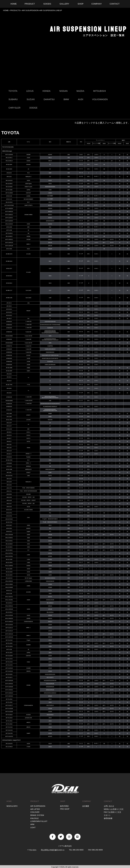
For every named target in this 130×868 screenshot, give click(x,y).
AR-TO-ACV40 (9, 730)
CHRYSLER (15, 108)
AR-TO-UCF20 (9, 662)
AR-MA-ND (9, 457)
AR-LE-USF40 (9, 563)
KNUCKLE (35, 818)
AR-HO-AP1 (9, 525)
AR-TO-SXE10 (9, 715)
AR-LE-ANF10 (9, 236)
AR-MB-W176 (9, 254)
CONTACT (108, 801)
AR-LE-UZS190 (9, 615)
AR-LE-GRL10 (9, 612)
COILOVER (35, 812)
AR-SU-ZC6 (9, 429)
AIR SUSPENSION (38, 806)
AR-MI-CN (9, 435)
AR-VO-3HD (9, 249)
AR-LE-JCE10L (9, 541)
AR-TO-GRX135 (9, 246)
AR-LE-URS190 (9, 535)
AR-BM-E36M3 (9, 401)
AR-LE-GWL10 (9, 161)
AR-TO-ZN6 (9, 649)
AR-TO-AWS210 (9, 212)
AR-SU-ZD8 (9, 227)
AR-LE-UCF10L (9, 553)
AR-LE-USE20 (9, 550)
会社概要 (86, 806)
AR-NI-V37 (9, 504)
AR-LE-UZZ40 (9, 575)
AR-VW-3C (9, 306)
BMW (66, 99)
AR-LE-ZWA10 (9, 747)
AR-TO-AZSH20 (9, 221)
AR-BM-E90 (9, 407)
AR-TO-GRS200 (9, 687)
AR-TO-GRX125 (9, 243)
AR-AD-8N (9, 374)
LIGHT (33, 827)
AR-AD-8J (9, 377)
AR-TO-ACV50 (9, 733)
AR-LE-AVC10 (9, 578)
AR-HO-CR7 (9, 510)
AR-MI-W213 (9, 276)
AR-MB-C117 (9, 291)
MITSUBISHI (100, 91)
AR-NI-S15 (9, 507)
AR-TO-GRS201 (9, 690)
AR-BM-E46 (9, 404)
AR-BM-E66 (9, 352)
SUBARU (13, 99)
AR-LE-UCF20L (9, 556)
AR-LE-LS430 (9, 559)
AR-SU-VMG (9, 420)
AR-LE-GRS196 (9, 609)
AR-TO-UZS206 (9, 712)
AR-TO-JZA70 (9, 653)
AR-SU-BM (9, 414)
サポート (107, 815)
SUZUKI (31, 99)
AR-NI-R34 (9, 494)
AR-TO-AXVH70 (9, 736)
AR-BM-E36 (9, 355)
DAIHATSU (49, 99)
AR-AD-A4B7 (9, 371)
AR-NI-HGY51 (9, 476)
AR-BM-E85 (9, 358)
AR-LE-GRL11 (9, 158)
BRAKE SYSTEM (37, 815)
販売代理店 (64, 806)
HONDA (47, 91)
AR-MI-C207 (9, 269)
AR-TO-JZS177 (9, 705)
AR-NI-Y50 (9, 488)
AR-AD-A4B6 (9, 368)
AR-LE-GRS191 (9, 606)
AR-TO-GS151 (9, 674)
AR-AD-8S (9, 389)
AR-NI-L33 (9, 451)
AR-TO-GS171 (9, 677)
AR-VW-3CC (9, 312)
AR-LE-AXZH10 (9, 224)
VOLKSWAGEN (100, 99)
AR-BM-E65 (9, 349)
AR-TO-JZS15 (9, 702)
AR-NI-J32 (9, 448)
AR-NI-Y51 (9, 491)
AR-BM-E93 (9, 328)
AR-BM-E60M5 (9, 343)
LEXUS (30, 91)
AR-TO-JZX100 (9, 625)
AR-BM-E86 (9, 361)
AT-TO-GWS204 (9, 208)
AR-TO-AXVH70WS (9, 205)
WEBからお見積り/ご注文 (114, 809)
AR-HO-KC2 (9, 531)
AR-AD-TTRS (9, 385)
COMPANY (87, 801)
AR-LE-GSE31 (9, 184)
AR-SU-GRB (9, 469)
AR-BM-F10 (9, 346)
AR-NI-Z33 (9, 482)
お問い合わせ (109, 806)
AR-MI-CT (9, 438)
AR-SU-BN (9, 417)
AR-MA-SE (9, 173)
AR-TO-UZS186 (9, 708)
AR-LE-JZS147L (9, 597)
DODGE (34, 108)
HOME (6, 10)
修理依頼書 (108, 818)
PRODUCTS (15, 10)
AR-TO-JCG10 (9, 640)
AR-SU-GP (9, 423)
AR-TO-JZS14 (9, 699)
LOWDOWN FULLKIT (39, 821)
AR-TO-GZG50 (9, 656)
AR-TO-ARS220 (9, 696)
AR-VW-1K (9, 303)
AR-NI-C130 (9, 196)
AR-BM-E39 (9, 332)
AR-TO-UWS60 (9, 193)
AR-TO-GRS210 (9, 693)
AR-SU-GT (9, 426)
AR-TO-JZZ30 (9, 643)
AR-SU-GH (9, 466)
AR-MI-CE (9, 432)
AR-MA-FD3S (9, 460)
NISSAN (64, 91)
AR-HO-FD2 (9, 516)
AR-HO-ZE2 (9, 528)
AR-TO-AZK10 (9, 233)
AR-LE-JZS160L (9, 600)
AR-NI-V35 (9, 497)
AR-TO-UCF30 (9, 665)
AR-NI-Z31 (9, 177)
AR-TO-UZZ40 (9, 646)
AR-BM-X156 (9, 298)
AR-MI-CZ (9, 441)
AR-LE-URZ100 (9, 581)
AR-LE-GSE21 (9, 547)
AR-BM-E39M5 (9, 336)
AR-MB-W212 (9, 261)
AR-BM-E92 (9, 325)
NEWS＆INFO (12, 806)
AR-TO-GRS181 (9, 684)
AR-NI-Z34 (9, 485)
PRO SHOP (65, 809)
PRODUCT (35, 801)
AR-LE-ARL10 (9, 603)
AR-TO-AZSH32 (9, 155)
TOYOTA (13, 91)
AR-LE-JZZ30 (9, 569)
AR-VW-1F (9, 318)
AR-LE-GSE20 (9, 544)
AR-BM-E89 (9, 365)
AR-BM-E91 (9, 322)
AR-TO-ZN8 (9, 230)
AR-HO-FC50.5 (9, 519)
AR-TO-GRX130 (9, 637)
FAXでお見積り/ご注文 (113, 812)
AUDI (81, 99)
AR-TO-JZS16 (9, 724)
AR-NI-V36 (9, 500)
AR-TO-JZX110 (9, 628)
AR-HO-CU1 (9, 590)
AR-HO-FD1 (9, 513)
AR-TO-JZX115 (9, 631)
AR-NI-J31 (9, 445)
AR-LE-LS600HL (9, 566)
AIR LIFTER (35, 809)
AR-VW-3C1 (9, 309)
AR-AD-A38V (9, 165)
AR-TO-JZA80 (9, 190)
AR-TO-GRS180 (9, 681)
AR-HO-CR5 (9, 594)
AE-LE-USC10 (9, 202)
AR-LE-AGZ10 (9, 180)
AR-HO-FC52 (9, 522)
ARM (32, 824)
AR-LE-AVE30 (9, 187)
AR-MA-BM (9, 463)
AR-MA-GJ (9, 454)
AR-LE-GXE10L (9, 538)
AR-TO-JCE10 (9, 718)
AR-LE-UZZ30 (9, 572)
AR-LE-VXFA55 (9, 587)
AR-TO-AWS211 (9, 215)
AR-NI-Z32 (9, 479)
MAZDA (81, 91)
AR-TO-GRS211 (9, 239)
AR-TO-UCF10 (9, 659)
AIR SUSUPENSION (30, 10)
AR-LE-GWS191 (9, 618)
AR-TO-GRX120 (9, 634)
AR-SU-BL (9, 473)
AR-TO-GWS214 (9, 622)
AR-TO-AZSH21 (9, 218)
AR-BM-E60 (9, 339)
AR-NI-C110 (9, 199)
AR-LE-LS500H (9, 584)
